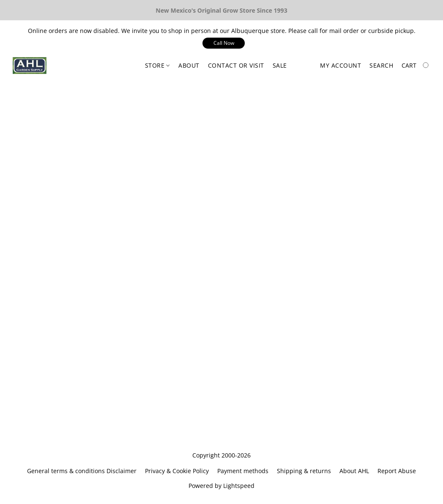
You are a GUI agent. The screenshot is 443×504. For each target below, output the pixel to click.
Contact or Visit (236, 65)
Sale (280, 65)
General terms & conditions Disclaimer (82, 471)
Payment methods (243, 471)
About (189, 65)
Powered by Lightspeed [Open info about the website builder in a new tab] (221, 486)
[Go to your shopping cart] (416, 66)
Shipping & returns (304, 471)
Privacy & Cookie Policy (177, 471)
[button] (224, 43)
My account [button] (340, 65)
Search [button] (381, 65)
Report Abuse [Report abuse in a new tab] (397, 471)
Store (157, 65)
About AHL (354, 471)
